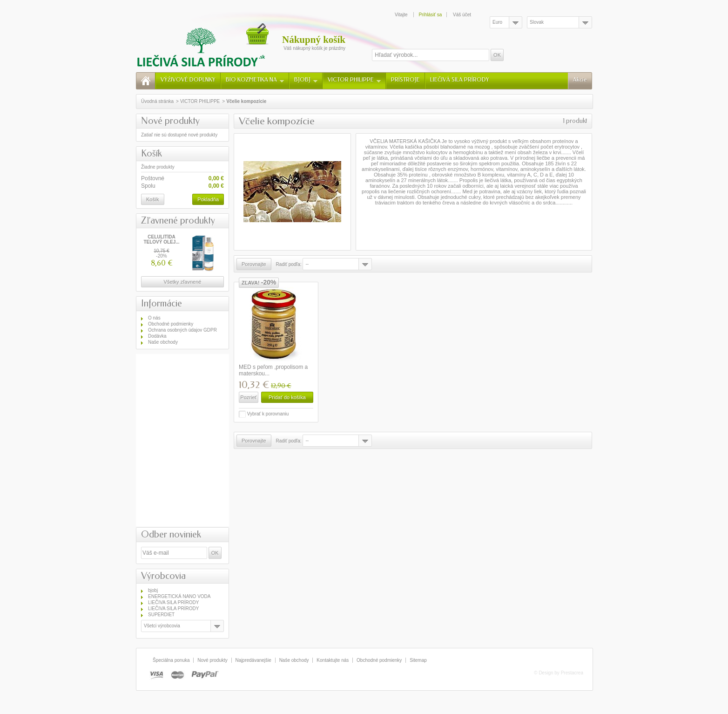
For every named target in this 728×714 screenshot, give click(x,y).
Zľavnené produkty (178, 221)
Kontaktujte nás (333, 660)
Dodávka (157, 336)
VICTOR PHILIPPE (354, 80)
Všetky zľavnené (183, 282)
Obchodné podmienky (171, 324)
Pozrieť (248, 397)
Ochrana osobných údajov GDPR (182, 330)
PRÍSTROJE (405, 80)
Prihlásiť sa (430, 15)
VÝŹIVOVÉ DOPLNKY (188, 80)
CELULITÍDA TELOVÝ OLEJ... (161, 239)
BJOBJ (306, 80)
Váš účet (462, 15)
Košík (152, 153)
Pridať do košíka (287, 397)
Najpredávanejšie (253, 660)
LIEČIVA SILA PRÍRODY (173, 602)
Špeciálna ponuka (171, 660)
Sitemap (418, 660)
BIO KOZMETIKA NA (255, 80)
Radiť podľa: (289, 264)
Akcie (580, 80)
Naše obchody (163, 342)
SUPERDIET (161, 615)
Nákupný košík (314, 40)
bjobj (153, 590)
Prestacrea (572, 673)
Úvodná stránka (157, 101)
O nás (154, 318)
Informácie (162, 303)
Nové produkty (170, 121)
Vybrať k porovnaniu (268, 414)
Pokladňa (208, 199)
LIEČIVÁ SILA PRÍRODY (460, 80)
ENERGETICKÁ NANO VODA (179, 596)
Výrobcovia (163, 576)
